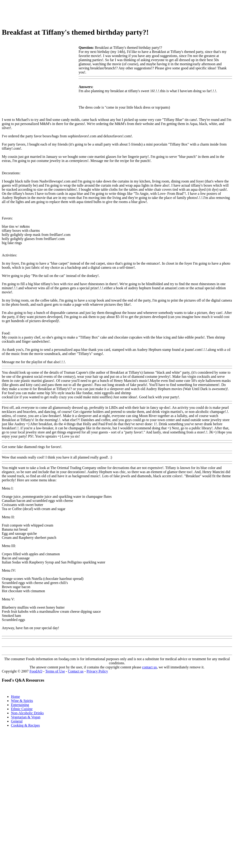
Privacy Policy (97, 671)
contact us (149, 667)
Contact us (76, 671)
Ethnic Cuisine (22, 709)
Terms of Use (55, 671)
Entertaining (20, 705)
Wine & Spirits (22, 701)
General (17, 721)
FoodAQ (36, 671)
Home (15, 697)
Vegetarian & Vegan (26, 717)
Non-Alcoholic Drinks (27, 713)
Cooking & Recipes (25, 725)
